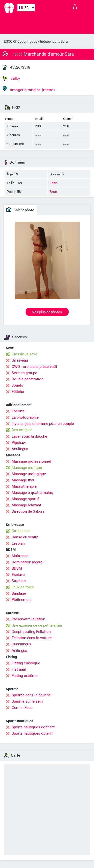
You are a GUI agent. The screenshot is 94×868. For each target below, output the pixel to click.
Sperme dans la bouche (31, 695)
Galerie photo (20, 210)
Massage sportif (25, 499)
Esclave (18, 575)
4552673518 (20, 67)
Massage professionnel (31, 461)
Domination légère (27, 562)
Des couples (22, 430)
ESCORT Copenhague (20, 41)
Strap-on (19, 581)
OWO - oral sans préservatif (34, 367)
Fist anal (19, 669)
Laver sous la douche (29, 436)
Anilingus (19, 650)
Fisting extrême (24, 676)
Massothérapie (24, 486)
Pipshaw (19, 443)
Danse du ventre (25, 537)
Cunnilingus (21, 644)
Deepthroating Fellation (31, 632)
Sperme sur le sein (27, 701)
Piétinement (22, 600)
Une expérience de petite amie (37, 625)
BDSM (17, 568)
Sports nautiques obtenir (32, 733)
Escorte (18, 411)
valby (11, 78)
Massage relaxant (26, 505)
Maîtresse (20, 556)
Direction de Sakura (28, 511)
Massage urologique (29, 474)
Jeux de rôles (23, 587)
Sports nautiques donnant (33, 727)
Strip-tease (21, 531)
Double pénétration (27, 379)
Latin (54, 183)
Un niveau (20, 360)
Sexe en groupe (24, 373)
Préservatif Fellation (28, 619)
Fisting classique (26, 663)
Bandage (19, 593)
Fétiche (18, 392)
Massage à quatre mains (32, 493)
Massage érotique (27, 468)
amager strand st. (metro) (29, 89)
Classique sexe (24, 354)
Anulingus (20, 449)
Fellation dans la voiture (32, 638)
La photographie (25, 417)
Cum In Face (22, 708)
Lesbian (18, 543)
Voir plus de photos (47, 312)
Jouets (17, 385)
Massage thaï (23, 480)
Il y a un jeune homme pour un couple (43, 424)
